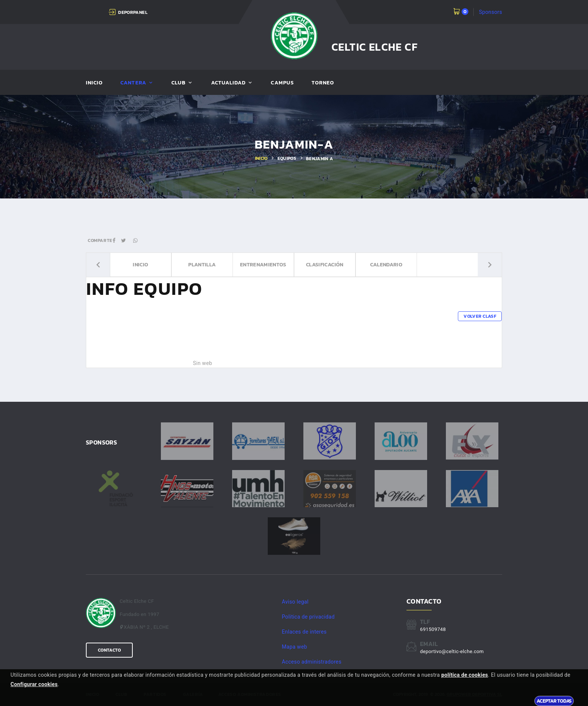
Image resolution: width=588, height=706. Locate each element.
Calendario (386, 265)
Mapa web (295, 647)
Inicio (94, 83)
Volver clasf (480, 316)
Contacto (109, 650)
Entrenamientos (263, 265)
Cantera (133, 83)
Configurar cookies (34, 684)
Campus (282, 83)
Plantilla (202, 265)
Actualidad (229, 83)
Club (178, 83)
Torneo (323, 83)
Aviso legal (295, 602)
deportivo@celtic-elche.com (452, 651)
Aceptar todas (554, 701)
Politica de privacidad (308, 617)
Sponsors (490, 12)
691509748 (433, 629)
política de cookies (465, 675)
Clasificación (325, 265)
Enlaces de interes (304, 632)
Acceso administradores (312, 662)
